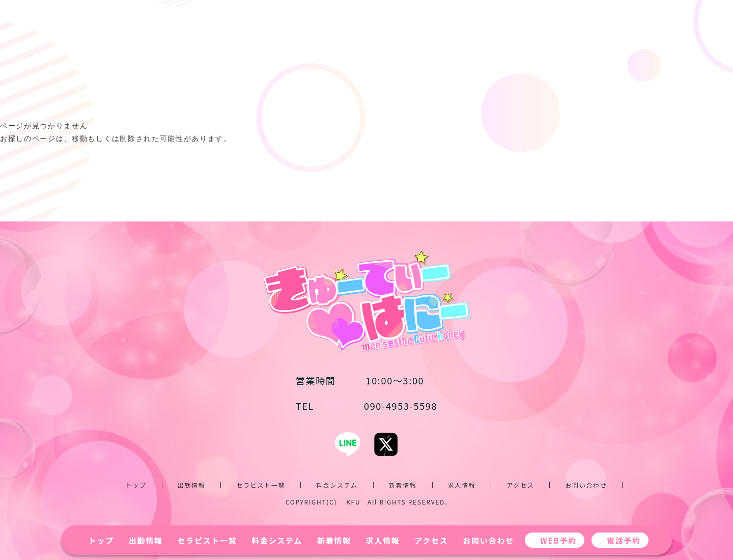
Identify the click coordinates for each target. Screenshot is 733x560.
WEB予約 (558, 540)
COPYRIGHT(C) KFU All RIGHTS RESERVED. (366, 502)
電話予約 (624, 540)
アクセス (431, 540)
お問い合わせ (488, 540)
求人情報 (383, 540)
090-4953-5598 (366, 406)
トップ (101, 540)
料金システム (277, 540)
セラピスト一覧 (207, 540)
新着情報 (334, 540)
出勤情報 (146, 540)
